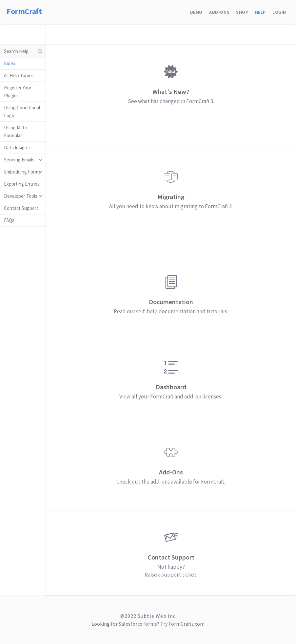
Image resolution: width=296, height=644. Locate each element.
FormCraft (24, 11)
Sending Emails (19, 160)
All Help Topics (19, 75)
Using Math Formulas (16, 131)
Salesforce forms (138, 624)
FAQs (9, 220)
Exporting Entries (22, 184)
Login (279, 12)
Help (260, 12)
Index (10, 63)
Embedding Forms (22, 172)
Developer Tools (21, 196)
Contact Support (21, 208)
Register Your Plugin (18, 92)
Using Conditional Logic (22, 111)
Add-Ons (219, 12)
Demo (196, 12)
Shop (242, 12)
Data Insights (18, 147)
